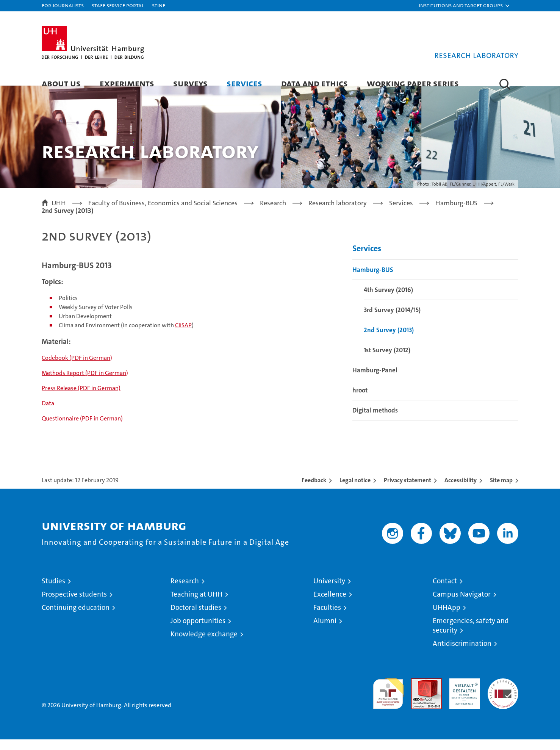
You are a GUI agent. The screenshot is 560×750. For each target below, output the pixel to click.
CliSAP (183, 336)
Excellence (330, 605)
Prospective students (74, 605)
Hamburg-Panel (375, 381)
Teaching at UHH (196, 605)
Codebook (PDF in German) (77, 368)
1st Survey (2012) (387, 361)
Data (48, 414)
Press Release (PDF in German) (81, 399)
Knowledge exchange (204, 645)
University (329, 591)
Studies (53, 591)
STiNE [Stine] (159, 5)
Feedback (314, 491)
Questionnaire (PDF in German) (82, 429)
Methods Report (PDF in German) (85, 384)
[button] (465, 6)
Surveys (190, 83)
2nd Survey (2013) (389, 341)
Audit (418, 693)
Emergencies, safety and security (471, 636)
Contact (445, 591)
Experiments (127, 83)
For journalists (63, 5)
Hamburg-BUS (373, 280)
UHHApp (447, 618)
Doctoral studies (196, 618)
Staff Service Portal (118, 5)
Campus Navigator (462, 605)
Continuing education (76, 618)
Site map (501, 491)
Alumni (325, 631)
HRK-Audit (463, 693)
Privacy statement (407, 491)
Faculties (327, 618)
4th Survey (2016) (388, 300)
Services (244, 83)
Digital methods (375, 421)
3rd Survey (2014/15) (392, 320)
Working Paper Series (413, 83)
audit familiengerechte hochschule (388, 701)
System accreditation (503, 697)
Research (185, 591)
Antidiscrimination (462, 654)
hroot (360, 401)
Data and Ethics (314, 83)
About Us (61, 83)
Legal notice (355, 491)
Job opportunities (198, 631)
